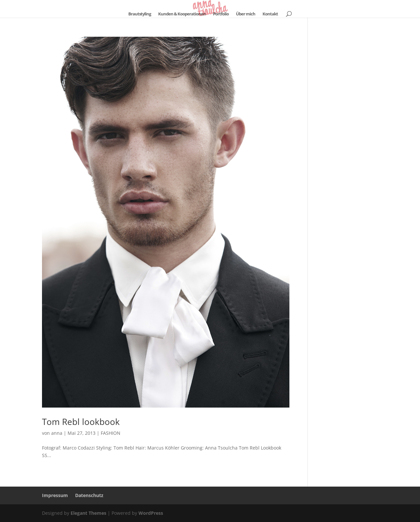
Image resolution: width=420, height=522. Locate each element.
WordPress (151, 513)
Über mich (246, 14)
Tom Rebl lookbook (81, 422)
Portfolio (221, 14)
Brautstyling (140, 14)
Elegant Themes (88, 513)
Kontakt (270, 14)
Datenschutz (89, 495)
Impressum (55, 495)
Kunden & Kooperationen (182, 14)
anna (57, 433)
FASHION (111, 433)
